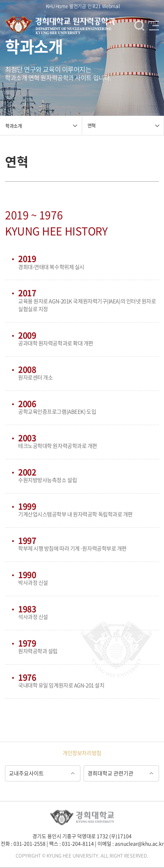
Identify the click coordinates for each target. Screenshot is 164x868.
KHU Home (57, 6)
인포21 (94, 6)
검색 (139, 26)
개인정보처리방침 (82, 753)
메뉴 (154, 26)
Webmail (111, 6)
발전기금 (78, 6)
